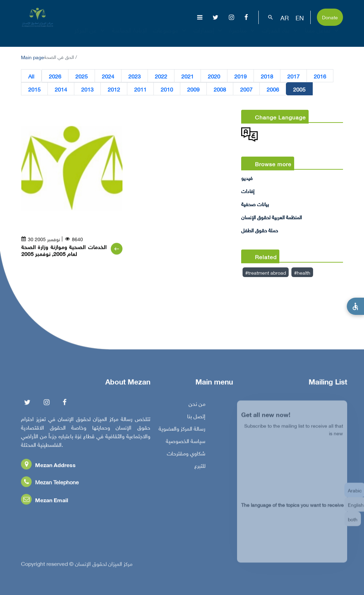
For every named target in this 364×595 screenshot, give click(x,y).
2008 (220, 89)
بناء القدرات (281, 36)
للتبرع (200, 467)
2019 (240, 76)
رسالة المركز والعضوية (182, 430)
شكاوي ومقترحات (186, 455)
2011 (140, 89)
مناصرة (243, 36)
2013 (87, 89)
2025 (82, 76)
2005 (299, 89)
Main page (33, 57)
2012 (114, 89)
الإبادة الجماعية (130, 36)
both (353, 524)
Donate (330, 17)
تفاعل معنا (323, 36)
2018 (267, 76)
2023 (135, 76)
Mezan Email (45, 501)
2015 (34, 89)
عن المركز (90, 36)
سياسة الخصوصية (186, 442)
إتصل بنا (196, 417)
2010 (167, 89)
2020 (214, 76)
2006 (273, 89)
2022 (161, 76)
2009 (193, 89)
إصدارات (208, 36)
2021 (188, 76)
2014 (61, 89)
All (31, 76)
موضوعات (170, 36)
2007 (246, 89)
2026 (55, 76)
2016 (320, 76)
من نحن (197, 405)
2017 (293, 76)
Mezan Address (48, 466)
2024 (108, 76)
